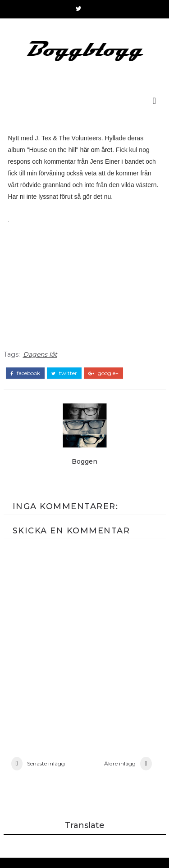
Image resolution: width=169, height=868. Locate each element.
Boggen (84, 466)
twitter (64, 378)
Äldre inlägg (120, 772)
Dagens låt (40, 359)
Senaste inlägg (46, 772)
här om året (96, 154)
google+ (103, 378)
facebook (25, 378)
